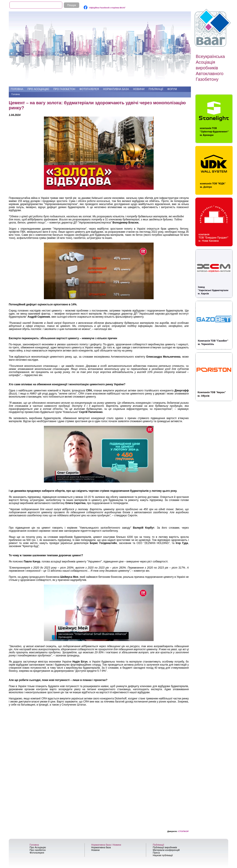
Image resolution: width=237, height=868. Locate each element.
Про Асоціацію (38, 89)
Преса (156, 853)
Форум (172, 89)
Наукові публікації (163, 855)
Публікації (156, 89)
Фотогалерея (89, 89)
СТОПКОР (183, 831)
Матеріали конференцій (166, 850)
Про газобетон (64, 89)
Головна (17, 89)
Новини (139, 89)
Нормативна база (116, 89)
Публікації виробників (165, 847)
